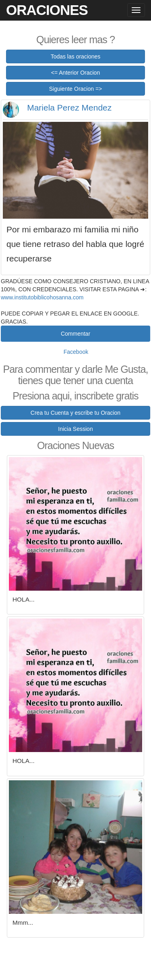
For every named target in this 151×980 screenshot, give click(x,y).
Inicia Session (75, 429)
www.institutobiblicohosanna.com (42, 297)
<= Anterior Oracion (75, 73)
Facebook (76, 352)
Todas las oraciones (76, 56)
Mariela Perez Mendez (69, 108)
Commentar (75, 334)
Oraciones (47, 10)
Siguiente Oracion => (76, 89)
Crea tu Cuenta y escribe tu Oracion (75, 413)
